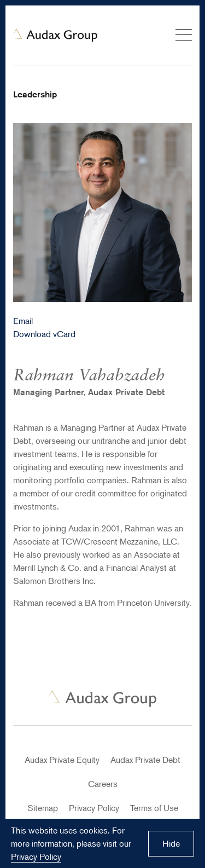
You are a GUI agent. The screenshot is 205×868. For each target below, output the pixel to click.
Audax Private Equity (62, 760)
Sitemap (43, 808)
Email (23, 321)
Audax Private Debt (145, 760)
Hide (171, 843)
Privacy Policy (94, 808)
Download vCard (44, 334)
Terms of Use (154, 808)
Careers (103, 784)
